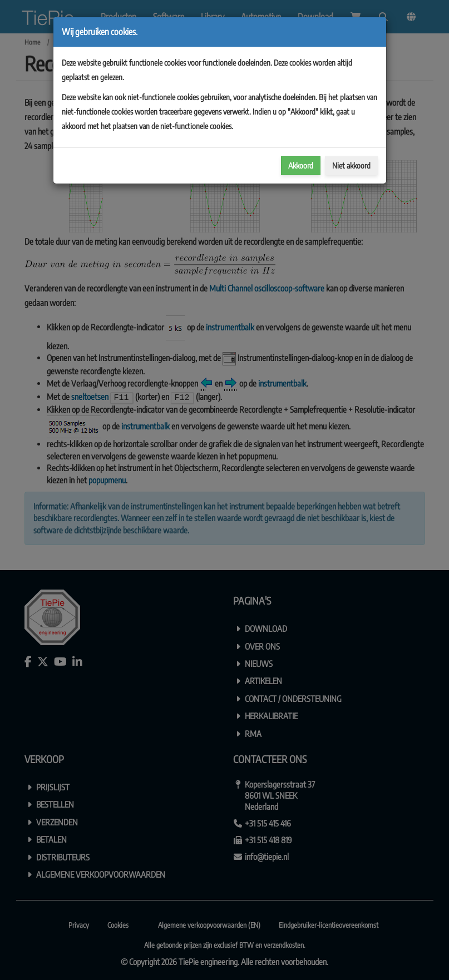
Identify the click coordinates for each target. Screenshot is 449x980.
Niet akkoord (351, 165)
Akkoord (301, 165)
